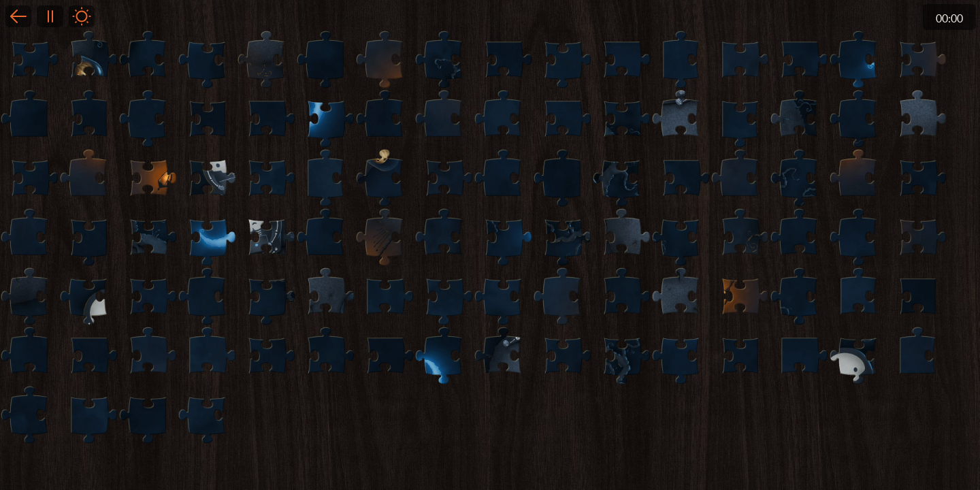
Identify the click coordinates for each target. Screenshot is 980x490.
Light (82, 16)
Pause (50, 16)
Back (18, 16)
